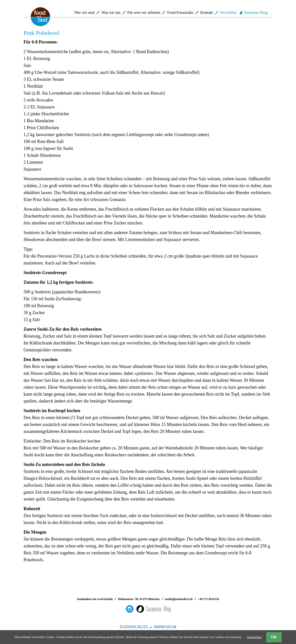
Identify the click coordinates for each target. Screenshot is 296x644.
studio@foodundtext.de (179, 599)
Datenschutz (254, 637)
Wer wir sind (84, 12)
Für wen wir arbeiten (144, 12)
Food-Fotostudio (180, 12)
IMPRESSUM (165, 627)
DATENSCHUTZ (134, 627)
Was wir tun (111, 12)
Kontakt (207, 12)
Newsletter (229, 12)
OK (274, 637)
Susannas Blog (256, 12)
